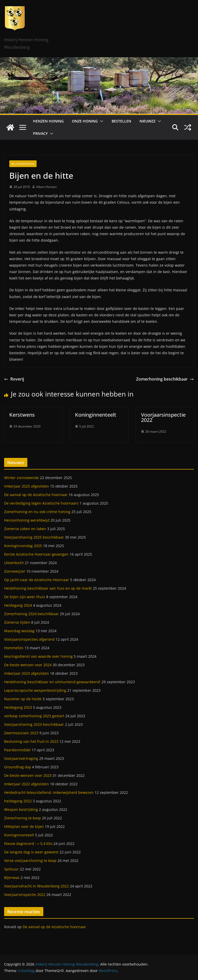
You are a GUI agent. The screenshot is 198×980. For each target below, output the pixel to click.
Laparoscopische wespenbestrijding (35, 690)
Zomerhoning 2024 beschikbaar (31, 614)
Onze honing (85, 121)
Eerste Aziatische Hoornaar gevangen (36, 554)
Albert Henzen (46, 187)
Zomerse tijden (17, 622)
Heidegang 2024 (18, 605)
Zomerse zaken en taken (25, 529)
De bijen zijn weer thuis (25, 597)
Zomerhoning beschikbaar (165, 379)
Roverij (14, 379)
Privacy (40, 133)
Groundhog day (18, 767)
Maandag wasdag (19, 631)
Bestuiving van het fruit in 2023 (31, 741)
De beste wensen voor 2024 (28, 665)
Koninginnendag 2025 (23, 546)
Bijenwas (12, 878)
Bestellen (121, 121)
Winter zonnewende (22, 478)
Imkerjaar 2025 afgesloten (27, 486)
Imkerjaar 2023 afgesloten (27, 673)
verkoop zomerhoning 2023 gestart (34, 716)
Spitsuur (11, 869)
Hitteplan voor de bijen (24, 826)
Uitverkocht (14, 563)
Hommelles (14, 648)
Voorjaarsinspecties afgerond (29, 639)
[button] (101, 121)
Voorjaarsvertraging (21, 758)
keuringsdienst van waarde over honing (38, 656)
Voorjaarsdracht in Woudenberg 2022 (36, 886)
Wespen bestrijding (21, 809)
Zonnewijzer (15, 571)
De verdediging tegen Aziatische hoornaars (41, 503)
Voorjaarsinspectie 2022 (163, 417)
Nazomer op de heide (23, 699)
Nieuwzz (147, 121)
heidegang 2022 (18, 801)
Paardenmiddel (17, 750)
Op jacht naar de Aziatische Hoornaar (37, 580)
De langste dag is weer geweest (31, 852)
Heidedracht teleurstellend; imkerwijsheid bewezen (49, 792)
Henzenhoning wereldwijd (27, 520)
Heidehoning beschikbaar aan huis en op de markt (48, 588)
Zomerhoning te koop (23, 818)
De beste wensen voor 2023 (28, 775)
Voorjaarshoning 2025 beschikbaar (34, 537)
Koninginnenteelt (96, 415)
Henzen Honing (48, 121)
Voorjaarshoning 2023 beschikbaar (34, 724)
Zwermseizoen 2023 (21, 733)
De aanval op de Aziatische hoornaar (36, 495)
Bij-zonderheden (23, 164)
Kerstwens (22, 415)
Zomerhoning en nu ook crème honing (37, 512)
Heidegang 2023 (18, 707)
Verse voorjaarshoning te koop (30, 860)
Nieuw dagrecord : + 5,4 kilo (28, 843)
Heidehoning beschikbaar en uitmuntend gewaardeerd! (52, 682)
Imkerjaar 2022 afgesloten (27, 784)
